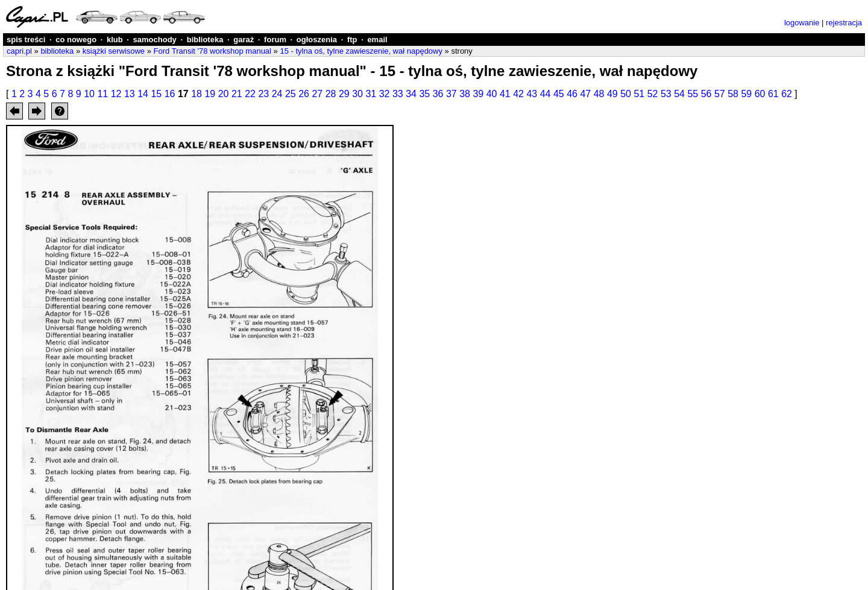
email (377, 40)
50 (626, 94)
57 (720, 94)
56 (706, 94)
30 (357, 94)
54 (679, 94)
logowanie (802, 23)
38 (465, 94)
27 (317, 94)
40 (492, 94)
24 (277, 94)
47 (585, 94)
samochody (155, 40)
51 (639, 94)
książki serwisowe (114, 51)
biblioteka (205, 40)
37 (451, 94)
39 (478, 94)
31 (371, 94)
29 (344, 94)
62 (787, 94)
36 (438, 94)
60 (760, 94)
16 (170, 94)
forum (275, 40)
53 (666, 94)
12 (116, 94)
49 (612, 94)
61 (773, 94)
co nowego (76, 40)
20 (224, 94)
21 (237, 94)
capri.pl (19, 51)
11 (102, 94)
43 (532, 94)
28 (331, 94)
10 (89, 94)
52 (653, 94)
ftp (352, 40)
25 (291, 94)
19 (210, 94)
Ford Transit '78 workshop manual (212, 51)
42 (518, 94)
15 (156, 94)
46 (572, 94)
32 (385, 94)
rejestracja (844, 23)
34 (411, 94)
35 (424, 94)
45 (559, 94)
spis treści (26, 40)
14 (143, 94)
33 (398, 94)
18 (197, 94)
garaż (244, 40)
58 (733, 94)
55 (693, 94)
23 (263, 94)
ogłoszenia (317, 40)
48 (599, 94)
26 (304, 94)
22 (250, 94)
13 (130, 94)
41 (505, 94)
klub (115, 40)
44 (546, 94)
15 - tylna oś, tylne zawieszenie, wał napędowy (361, 51)
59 (746, 94)
